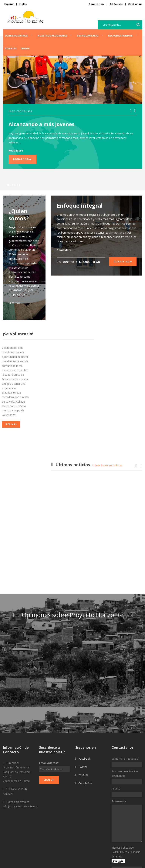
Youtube (83, 734)
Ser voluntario (88, 36)
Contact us (135, 4)
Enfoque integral (80, 205)
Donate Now (22, 159)
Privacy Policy (134, 863)
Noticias (11, 48)
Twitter (83, 726)
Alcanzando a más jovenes (41, 124)
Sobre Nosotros (16, 36)
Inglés (23, 4)
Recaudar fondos (120, 36)
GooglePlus (85, 742)
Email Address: (49, 722)
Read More (16, 150)
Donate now (96, 4)
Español (9, 4)
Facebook (84, 718)
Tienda (25, 48)
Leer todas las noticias (109, 465)
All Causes (116, 4)
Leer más (14, 303)
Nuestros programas (52, 36)
